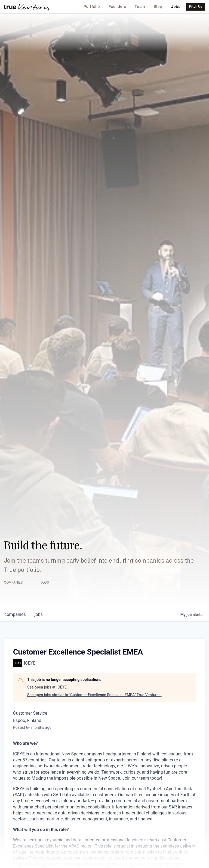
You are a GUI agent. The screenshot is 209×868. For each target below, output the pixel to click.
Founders (117, 7)
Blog (158, 7)
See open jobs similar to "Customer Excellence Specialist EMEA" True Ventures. (94, 695)
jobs (39, 614)
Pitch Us (196, 7)
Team (140, 7)
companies (15, 614)
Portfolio (92, 7)
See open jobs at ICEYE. (47, 687)
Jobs (176, 7)
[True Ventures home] (26, 7)
